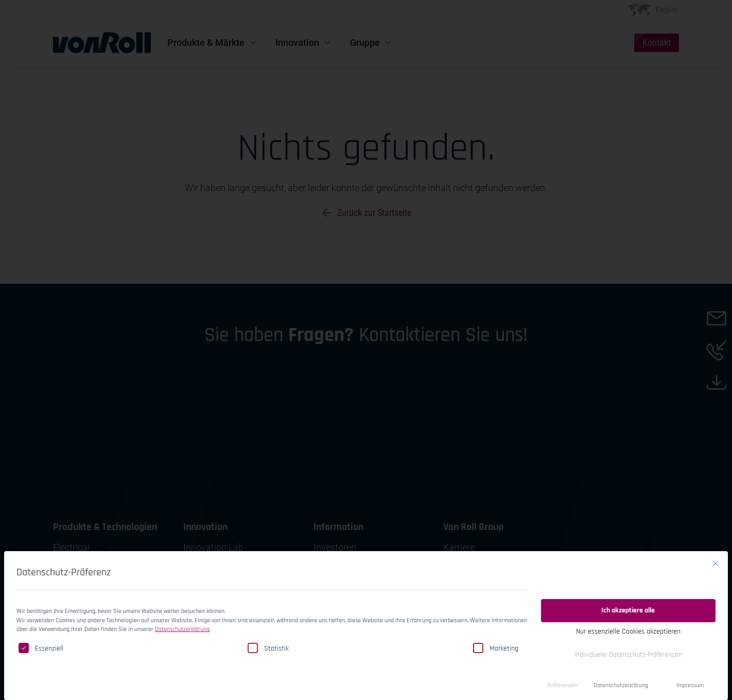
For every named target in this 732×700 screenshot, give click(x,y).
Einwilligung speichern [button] (628, 582)
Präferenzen (562, 684)
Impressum (690, 684)
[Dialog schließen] (716, 562)
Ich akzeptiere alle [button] (628, 609)
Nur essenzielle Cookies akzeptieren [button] (628, 630)
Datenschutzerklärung (182, 628)
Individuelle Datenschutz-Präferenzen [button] (628, 653)
